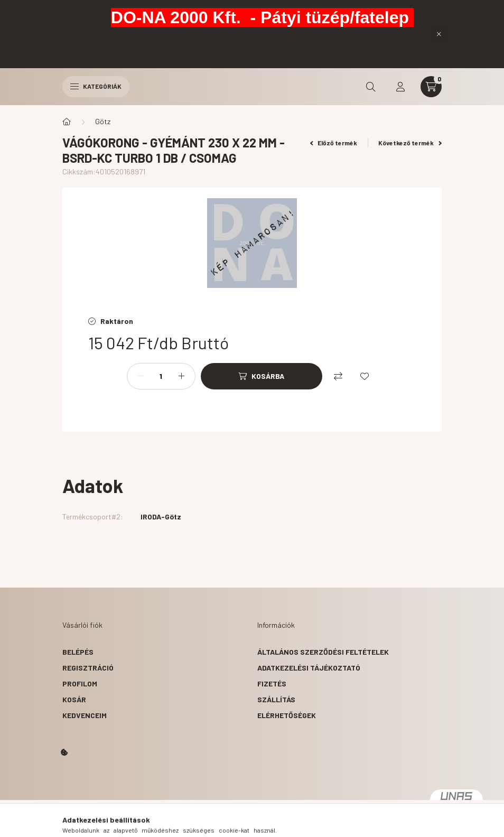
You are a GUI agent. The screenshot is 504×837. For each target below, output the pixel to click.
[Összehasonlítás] (338, 376)
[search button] (371, 87)
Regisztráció (88, 668)
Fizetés (272, 683)
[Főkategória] (67, 122)
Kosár (74, 699)
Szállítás (276, 699)
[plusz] (182, 376)
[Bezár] (439, 34)
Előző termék (334, 143)
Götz (103, 121)
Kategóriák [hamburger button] (96, 86)
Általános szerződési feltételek (323, 652)
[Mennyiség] (161, 376)
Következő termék (410, 143)
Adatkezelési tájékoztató (309, 668)
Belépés (78, 652)
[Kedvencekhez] (365, 376)
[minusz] (141, 376)
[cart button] (431, 87)
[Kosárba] (262, 376)
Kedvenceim (85, 715)
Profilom (80, 683)
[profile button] (400, 87)
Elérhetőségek (287, 715)
